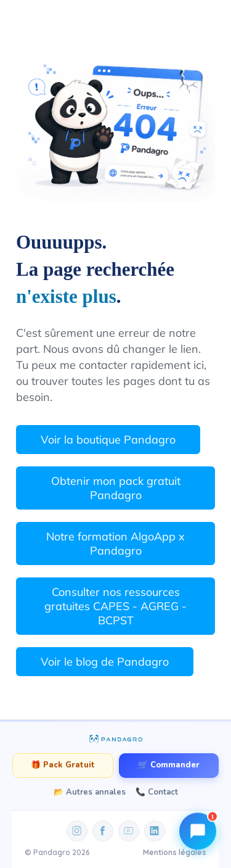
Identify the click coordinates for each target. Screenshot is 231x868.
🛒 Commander (169, 765)
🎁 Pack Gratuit (63, 765)
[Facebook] (103, 831)
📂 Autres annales (90, 792)
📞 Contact (157, 792)
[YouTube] (129, 831)
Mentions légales (175, 852)
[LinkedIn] (155, 831)
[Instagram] (77, 831)
